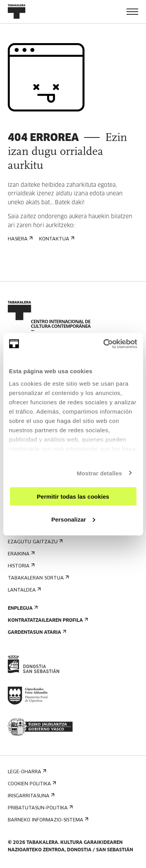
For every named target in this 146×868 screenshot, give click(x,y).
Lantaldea (24, 590)
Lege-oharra (26, 772)
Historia (20, 566)
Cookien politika (31, 784)
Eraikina (20, 554)
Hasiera (19, 239)
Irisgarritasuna (30, 796)
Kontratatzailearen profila (47, 620)
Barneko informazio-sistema (47, 820)
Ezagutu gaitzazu (34, 542)
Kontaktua (56, 239)
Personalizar (73, 519)
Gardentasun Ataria (36, 632)
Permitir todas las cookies (73, 497)
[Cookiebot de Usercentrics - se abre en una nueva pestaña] (104, 344)
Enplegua (22, 608)
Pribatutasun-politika (40, 808)
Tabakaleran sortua (38, 578)
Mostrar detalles (99, 473)
